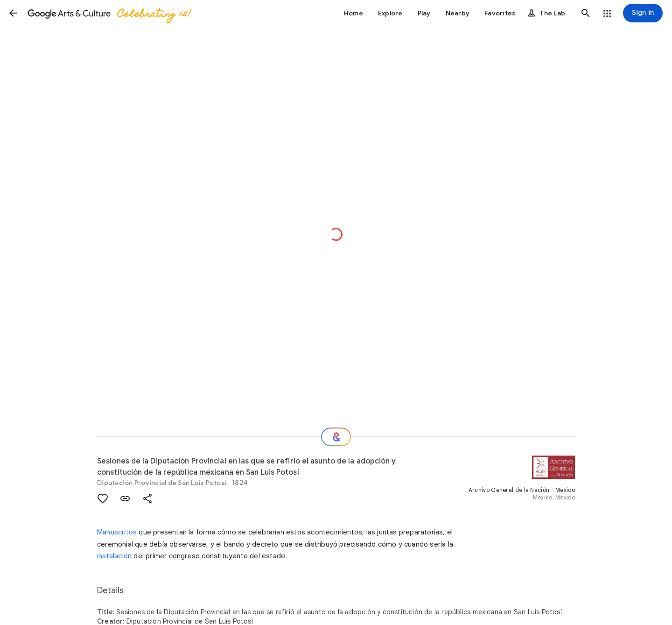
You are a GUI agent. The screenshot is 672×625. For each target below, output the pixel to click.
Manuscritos (117, 532)
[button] (13, 13)
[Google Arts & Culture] (109, 13)
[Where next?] (336, 437)
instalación (114, 556)
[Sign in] (643, 13)
